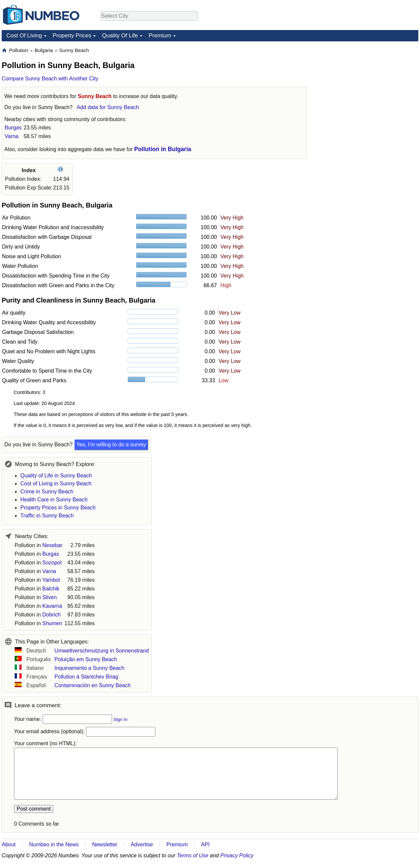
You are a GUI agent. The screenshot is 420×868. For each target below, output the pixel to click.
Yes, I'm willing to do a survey (111, 445)
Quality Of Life (120, 36)
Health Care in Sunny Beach (54, 500)
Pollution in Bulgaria (163, 149)
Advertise (142, 844)
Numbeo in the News (54, 844)
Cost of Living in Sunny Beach (56, 484)
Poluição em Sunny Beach (86, 659)
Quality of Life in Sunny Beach (56, 476)
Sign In (120, 719)
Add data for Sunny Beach (108, 107)
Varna (12, 136)
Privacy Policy (237, 855)
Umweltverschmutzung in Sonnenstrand (101, 651)
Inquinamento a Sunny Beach (89, 668)
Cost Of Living (24, 36)
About (9, 844)
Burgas (13, 128)
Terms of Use (193, 855)
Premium (160, 36)
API (205, 844)
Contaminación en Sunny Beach (92, 685)
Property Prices (72, 36)
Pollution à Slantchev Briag (86, 677)
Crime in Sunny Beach (47, 492)
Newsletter (105, 844)
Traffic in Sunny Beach (47, 516)
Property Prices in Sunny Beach (58, 508)
